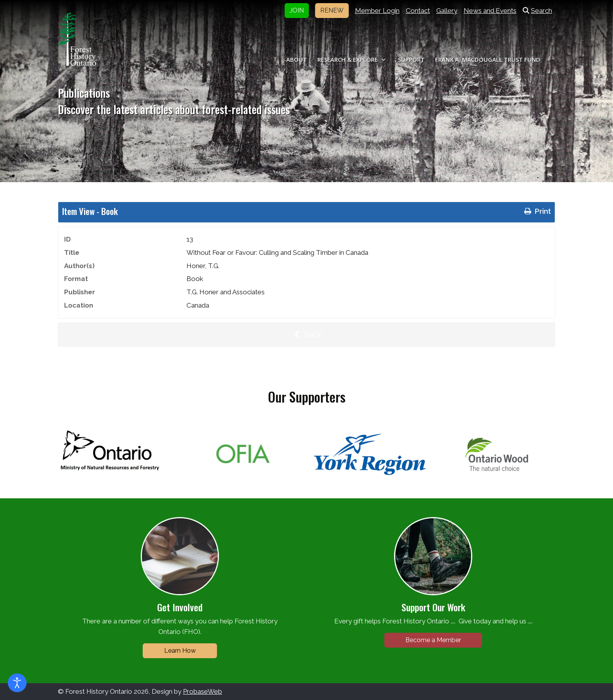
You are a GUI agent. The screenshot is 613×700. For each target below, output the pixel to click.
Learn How (180, 651)
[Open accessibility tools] (17, 683)
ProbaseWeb (203, 691)
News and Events (490, 11)
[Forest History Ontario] (77, 39)
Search (537, 11)
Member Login (377, 11)
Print (537, 211)
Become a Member (433, 640)
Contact (418, 11)
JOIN (297, 10)
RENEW (332, 10)
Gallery (447, 11)
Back (306, 335)
